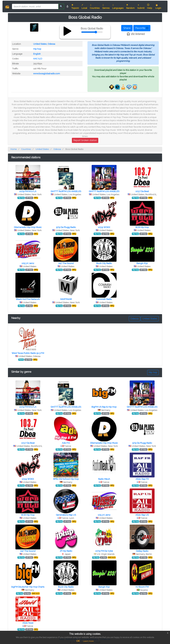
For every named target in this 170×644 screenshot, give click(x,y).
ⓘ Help (150, 6)
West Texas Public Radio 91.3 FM (28, 353)
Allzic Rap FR (142, 479)
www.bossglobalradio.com (47, 74)
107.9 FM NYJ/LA (28, 191)
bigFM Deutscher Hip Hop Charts (28, 587)
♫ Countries (95, 6)
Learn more (88, 641)
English (37, 54)
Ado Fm (66, 443)
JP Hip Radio (66, 551)
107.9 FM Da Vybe (104, 551)
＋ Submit (141, 6)
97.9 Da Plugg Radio (66, 227)
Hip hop (37, 49)
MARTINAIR (66, 299)
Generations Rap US (66, 515)
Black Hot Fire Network (28, 299)
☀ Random (130, 6)
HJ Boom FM (142, 587)
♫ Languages (118, 6)
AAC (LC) (38, 59)
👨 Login (158, 6)
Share (127, 28)
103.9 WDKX (104, 227)
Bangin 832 (142, 263)
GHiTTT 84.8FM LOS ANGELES (66, 191)
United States (40, 44)
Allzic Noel (28, 623)
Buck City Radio (104, 263)
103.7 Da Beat (142, 191)
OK (78, 641)
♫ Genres (106, 6)
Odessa (51, 44)
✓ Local (84, 6)
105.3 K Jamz (28, 263)
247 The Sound (66, 263)
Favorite (142, 28)
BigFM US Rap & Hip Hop (104, 407)
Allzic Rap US (142, 515)
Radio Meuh (104, 479)
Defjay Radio (142, 551)
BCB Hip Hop (142, 227)
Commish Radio (104, 299)
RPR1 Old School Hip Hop (66, 479)
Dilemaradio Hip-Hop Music (28, 227)
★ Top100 (75, 6)
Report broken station (85, 140)
